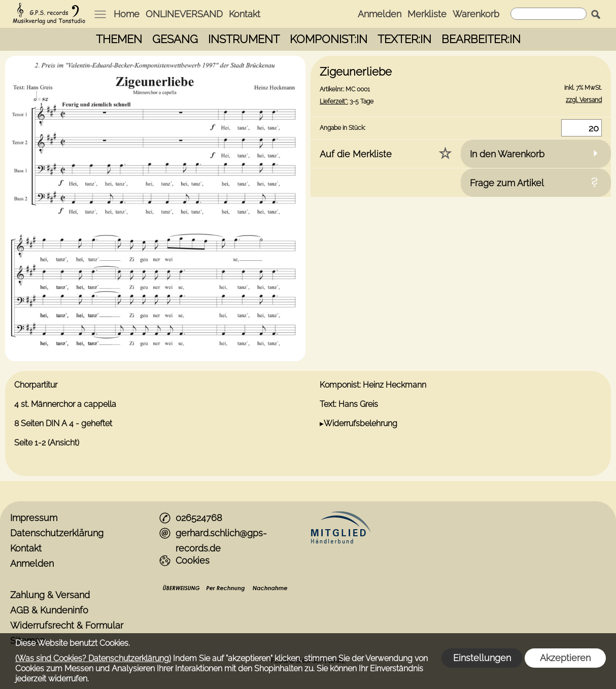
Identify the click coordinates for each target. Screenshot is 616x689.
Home (127, 14)
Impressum (34, 518)
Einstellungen (482, 658)
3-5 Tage (347, 101)
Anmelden (380, 14)
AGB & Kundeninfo (49, 610)
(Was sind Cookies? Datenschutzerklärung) (93, 658)
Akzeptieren (565, 658)
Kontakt (245, 14)
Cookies (193, 560)
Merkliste (427, 14)
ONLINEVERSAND (184, 14)
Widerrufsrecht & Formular (67, 625)
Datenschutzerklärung (57, 533)
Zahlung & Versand (50, 595)
